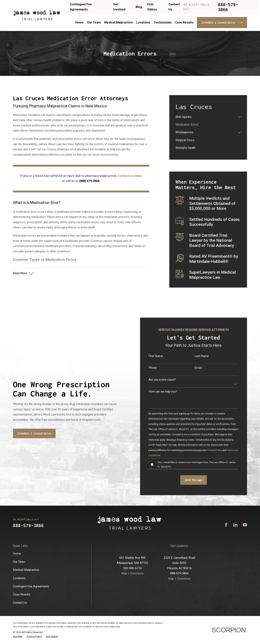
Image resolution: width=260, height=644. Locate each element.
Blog (139, 7)
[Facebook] (226, 525)
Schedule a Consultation (222, 23)
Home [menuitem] (79, 22)
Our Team (19, 562)
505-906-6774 (132, 568)
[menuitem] (206, 117)
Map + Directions (132, 573)
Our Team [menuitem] (94, 22)
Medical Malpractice (26, 570)
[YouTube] (245, 525)
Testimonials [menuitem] (163, 22)
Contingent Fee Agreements (31, 586)
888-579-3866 (228, 7)
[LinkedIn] (235, 525)
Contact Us (20, 603)
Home (17, 554)
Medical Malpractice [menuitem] (118, 22)
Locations (19, 578)
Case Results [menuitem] (184, 22)
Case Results (22, 594)
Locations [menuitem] (143, 22)
